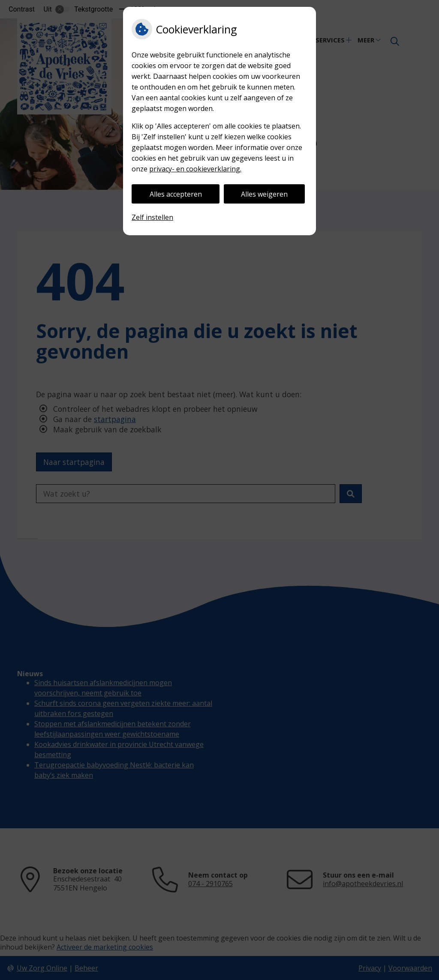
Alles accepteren (176, 194)
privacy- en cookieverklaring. (195, 169)
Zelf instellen (152, 217)
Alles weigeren (264, 194)
